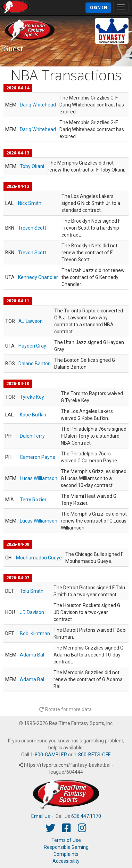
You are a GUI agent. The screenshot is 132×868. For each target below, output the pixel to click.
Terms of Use (66, 840)
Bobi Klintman (35, 634)
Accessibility (66, 861)
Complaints (66, 854)
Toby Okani (32, 166)
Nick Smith (30, 203)
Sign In (98, 7)
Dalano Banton (35, 364)
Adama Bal (32, 655)
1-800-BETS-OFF (92, 755)
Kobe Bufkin (33, 415)
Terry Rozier (33, 500)
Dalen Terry (32, 436)
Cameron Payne (38, 457)
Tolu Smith (32, 591)
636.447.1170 (86, 816)
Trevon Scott (32, 228)
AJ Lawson (31, 321)
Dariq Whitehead (38, 105)
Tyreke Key (32, 397)
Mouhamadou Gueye (39, 558)
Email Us (41, 816)
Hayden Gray (32, 346)
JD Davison (32, 612)
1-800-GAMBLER (49, 755)
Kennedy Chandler (38, 277)
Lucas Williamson (39, 478)
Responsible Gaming (66, 847)
